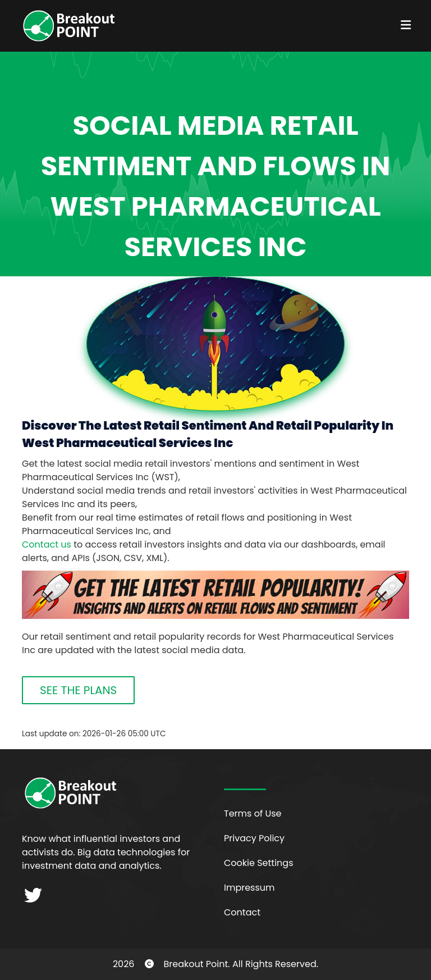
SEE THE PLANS (78, 690)
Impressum (249, 888)
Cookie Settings (259, 863)
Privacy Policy (254, 838)
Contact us (47, 544)
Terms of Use (253, 813)
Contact (242, 912)
